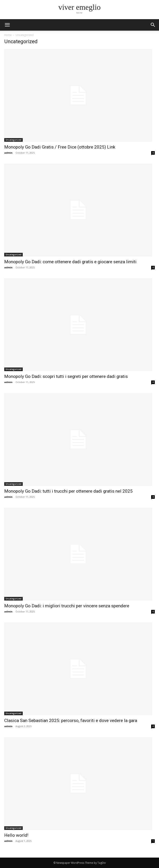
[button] (153, 25)
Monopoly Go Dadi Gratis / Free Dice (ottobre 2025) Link (60, 147)
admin (8, 153)
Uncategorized (13, 140)
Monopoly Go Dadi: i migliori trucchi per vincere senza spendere (67, 606)
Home (8, 35)
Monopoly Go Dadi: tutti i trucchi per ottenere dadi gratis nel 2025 (68, 491)
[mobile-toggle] (7, 25)
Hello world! (16, 835)
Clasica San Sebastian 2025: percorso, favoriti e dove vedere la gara (71, 721)
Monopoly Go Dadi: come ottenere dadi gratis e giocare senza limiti (70, 262)
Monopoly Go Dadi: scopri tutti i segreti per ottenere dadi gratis (66, 376)
